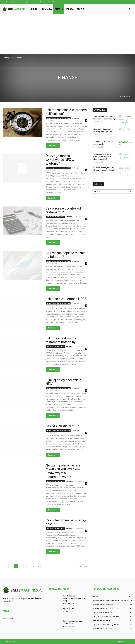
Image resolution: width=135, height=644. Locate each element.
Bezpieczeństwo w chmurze (105, 605)
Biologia (96, 597)
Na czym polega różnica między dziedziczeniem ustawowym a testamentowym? (63, 471)
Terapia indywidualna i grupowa (106, 624)
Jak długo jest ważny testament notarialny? (61, 340)
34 (33, 566)
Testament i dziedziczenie (55, 217)
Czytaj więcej (53, 145)
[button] (129, 9)
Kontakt (51, 2)
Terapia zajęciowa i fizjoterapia (106, 616)
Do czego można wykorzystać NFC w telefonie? (60, 160)
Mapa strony (8, 618)
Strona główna (26, 2)
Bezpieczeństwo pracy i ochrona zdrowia (110, 601)
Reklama (43, 2)
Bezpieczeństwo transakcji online (107, 609)
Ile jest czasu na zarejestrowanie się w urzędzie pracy (74, 598)
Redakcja (75, 118)
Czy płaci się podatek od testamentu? (63, 210)
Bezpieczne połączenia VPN (104, 628)
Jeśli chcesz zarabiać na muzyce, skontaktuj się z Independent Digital (102, 157)
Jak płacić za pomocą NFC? (66, 299)
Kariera (70, 9)
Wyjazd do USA (69, 609)
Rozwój (81, 9)
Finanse (59, 9)
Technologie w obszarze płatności (58, 118)
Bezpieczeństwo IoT (101, 620)
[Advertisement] (67, 34)
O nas (35, 2)
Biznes (35, 9)
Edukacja (47, 9)
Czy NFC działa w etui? (62, 426)
